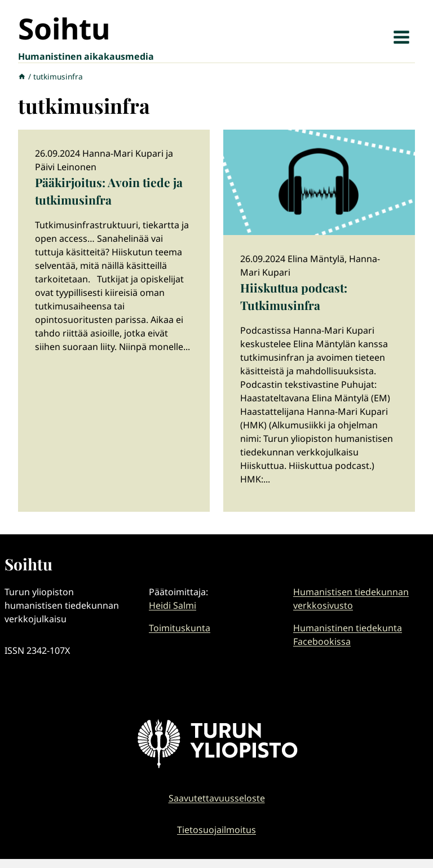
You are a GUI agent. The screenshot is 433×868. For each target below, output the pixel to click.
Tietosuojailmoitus (216, 830)
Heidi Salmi (173, 605)
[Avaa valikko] (401, 37)
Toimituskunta (180, 628)
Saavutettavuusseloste (217, 798)
